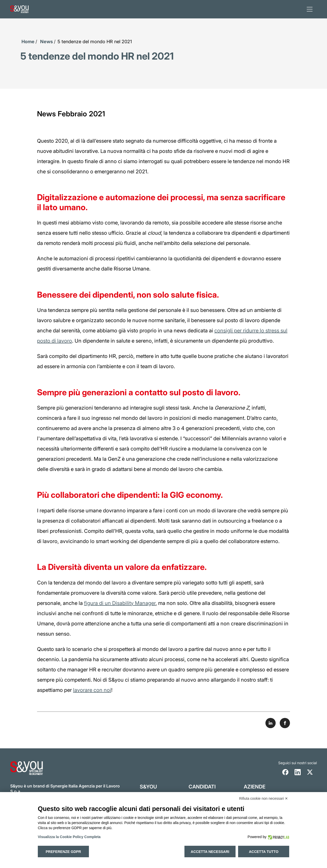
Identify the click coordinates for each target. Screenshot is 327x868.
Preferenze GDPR (63, 852)
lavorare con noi (92, 690)
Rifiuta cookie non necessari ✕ (264, 798)
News (46, 42)
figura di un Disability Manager (120, 603)
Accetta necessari (210, 852)
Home (28, 42)
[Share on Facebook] (285, 723)
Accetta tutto (264, 852)
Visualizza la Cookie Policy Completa (69, 837)
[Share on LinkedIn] (271, 723)
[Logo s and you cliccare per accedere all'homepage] (19, 9)
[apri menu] (310, 9)
